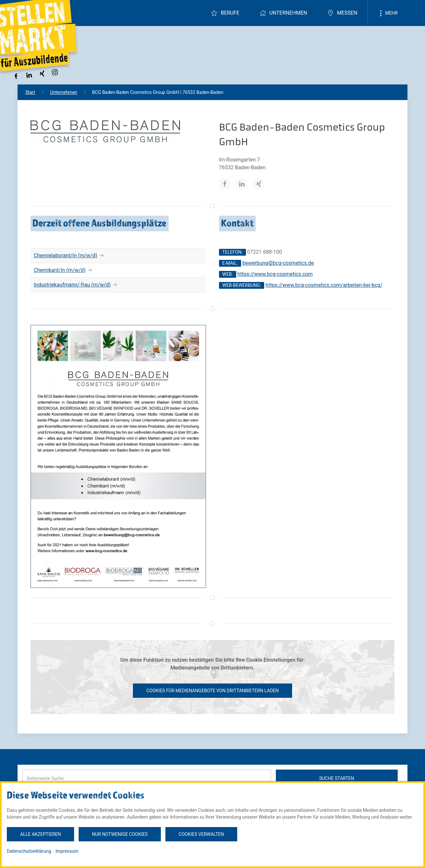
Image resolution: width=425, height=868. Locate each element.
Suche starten (337, 778)
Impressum (67, 851)
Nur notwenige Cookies (120, 834)
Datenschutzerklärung (29, 851)
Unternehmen (283, 13)
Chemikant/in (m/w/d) (60, 270)
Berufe (225, 13)
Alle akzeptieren (40, 834)
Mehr (388, 13)
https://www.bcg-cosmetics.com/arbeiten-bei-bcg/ (324, 285)
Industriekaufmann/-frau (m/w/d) (72, 285)
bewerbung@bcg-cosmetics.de (278, 263)
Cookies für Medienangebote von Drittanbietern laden (212, 691)
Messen (342, 13)
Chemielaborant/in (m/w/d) (65, 255)
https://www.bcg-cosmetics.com (275, 274)
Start (30, 92)
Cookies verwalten (201, 834)
